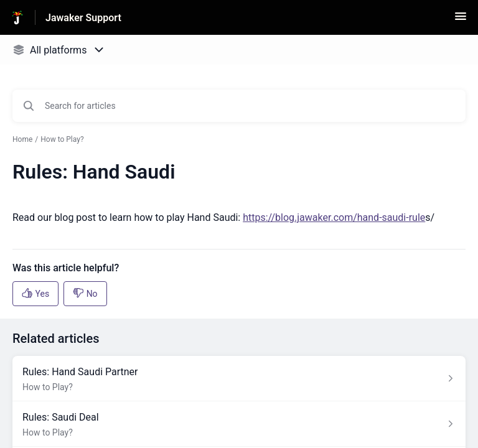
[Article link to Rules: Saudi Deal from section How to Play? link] (239, 424)
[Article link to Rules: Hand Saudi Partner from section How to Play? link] (239, 379)
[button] (461, 20)
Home (22, 139)
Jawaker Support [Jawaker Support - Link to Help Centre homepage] (83, 18)
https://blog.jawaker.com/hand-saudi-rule (334, 217)
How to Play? (62, 139)
